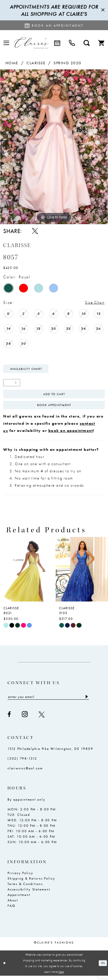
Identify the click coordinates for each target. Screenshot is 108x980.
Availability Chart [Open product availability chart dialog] (27, 370)
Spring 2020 (68, 63)
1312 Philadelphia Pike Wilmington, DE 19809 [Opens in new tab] (50, 753)
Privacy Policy (20, 877)
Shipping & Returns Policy (31, 883)
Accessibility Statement (29, 894)
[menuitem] (6, 43)
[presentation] (26, 573)
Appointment (19, 899)
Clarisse (36, 63)
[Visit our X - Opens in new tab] (42, 719)
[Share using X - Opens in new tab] (35, 231)
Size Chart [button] (93, 303)
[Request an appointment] (54, 25)
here (61, 976)
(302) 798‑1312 (22, 763)
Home (12, 63)
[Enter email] (48, 701)
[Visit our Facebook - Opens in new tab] (10, 719)
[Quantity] (12, 384)
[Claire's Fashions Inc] (31, 43)
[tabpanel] (54, 147)
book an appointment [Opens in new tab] (71, 434)
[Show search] (87, 43)
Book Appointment (54, 408)
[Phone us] (72, 43)
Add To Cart (54, 396)
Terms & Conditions (25, 888)
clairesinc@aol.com (25, 773)
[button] (6, 43)
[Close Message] (103, 10)
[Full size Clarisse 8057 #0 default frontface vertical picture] (54, 147)
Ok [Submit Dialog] (103, 967)
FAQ (11, 910)
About (13, 905)
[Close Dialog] (5, 968)
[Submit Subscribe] (86, 701)
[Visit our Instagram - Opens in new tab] (25, 719)
